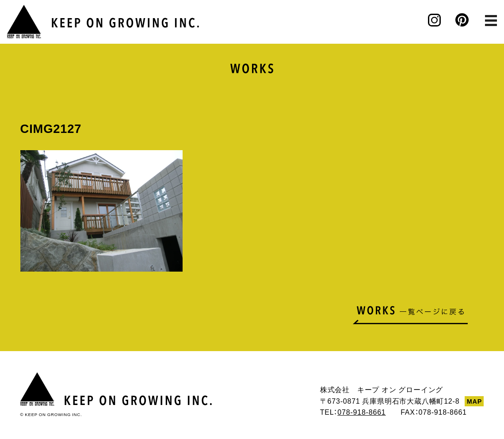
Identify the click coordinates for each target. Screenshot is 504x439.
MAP (474, 401)
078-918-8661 (361, 412)
